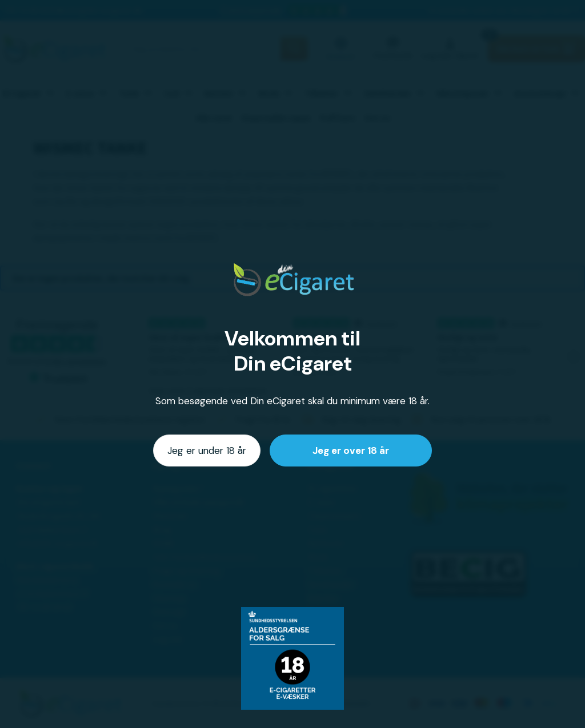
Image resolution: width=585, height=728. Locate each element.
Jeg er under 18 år (207, 451)
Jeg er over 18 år (351, 451)
